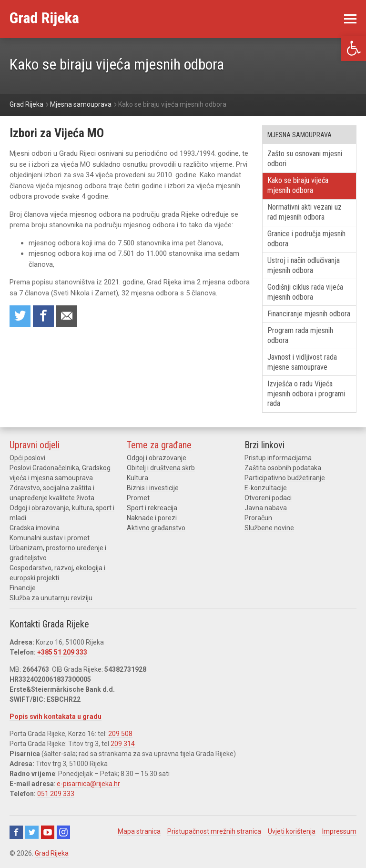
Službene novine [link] (269, 528)
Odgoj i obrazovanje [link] (157, 458)
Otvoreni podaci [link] (268, 498)
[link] (354, 48)
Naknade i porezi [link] (152, 518)
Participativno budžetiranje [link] (285, 478)
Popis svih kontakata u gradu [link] (56, 717)
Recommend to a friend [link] (67, 316)
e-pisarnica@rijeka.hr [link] (88, 784)
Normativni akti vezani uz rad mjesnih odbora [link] (305, 212)
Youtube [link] (48, 832)
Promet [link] (138, 498)
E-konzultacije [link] (266, 488)
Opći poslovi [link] (27, 458)
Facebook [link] (16, 832)
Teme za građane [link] (159, 445)
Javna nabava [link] (266, 508)
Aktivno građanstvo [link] (156, 528)
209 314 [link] (123, 744)
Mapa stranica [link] (139, 831)
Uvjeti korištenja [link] (292, 831)
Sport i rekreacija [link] (152, 508)
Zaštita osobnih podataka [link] (283, 468)
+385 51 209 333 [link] (62, 652)
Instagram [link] (63, 832)
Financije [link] (23, 588)
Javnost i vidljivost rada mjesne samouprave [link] (302, 362)
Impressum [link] (339, 831)
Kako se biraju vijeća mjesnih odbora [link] (298, 185)
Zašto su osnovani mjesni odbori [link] (305, 159)
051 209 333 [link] (56, 794)
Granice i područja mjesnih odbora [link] (306, 239)
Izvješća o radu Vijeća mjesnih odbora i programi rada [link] (306, 394)
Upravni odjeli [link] (35, 445)
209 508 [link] (120, 734)
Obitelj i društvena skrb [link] (161, 468)
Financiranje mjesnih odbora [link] (309, 314)
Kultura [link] (137, 478)
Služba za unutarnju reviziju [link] (51, 598)
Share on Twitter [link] (20, 316)
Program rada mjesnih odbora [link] (300, 335)
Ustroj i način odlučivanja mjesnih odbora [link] (304, 265)
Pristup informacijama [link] (278, 458)
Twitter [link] (32, 832)
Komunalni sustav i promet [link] (50, 538)
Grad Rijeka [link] (52, 853)
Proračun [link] (258, 518)
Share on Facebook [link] (43, 316)
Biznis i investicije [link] (153, 488)
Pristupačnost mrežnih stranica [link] (214, 831)
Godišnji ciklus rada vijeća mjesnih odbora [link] (305, 292)
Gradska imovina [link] (35, 528)
